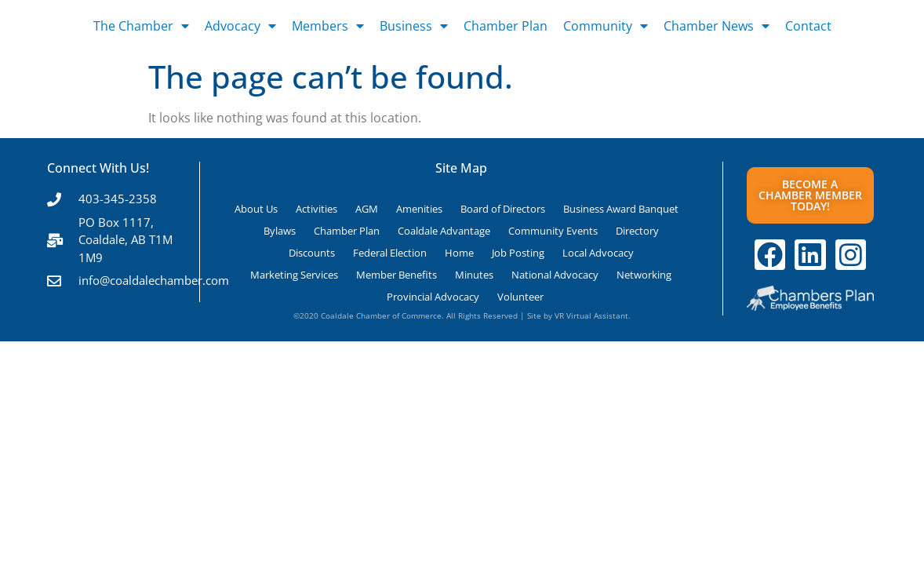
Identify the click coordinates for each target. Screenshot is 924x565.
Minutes (474, 275)
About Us (256, 209)
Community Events (553, 231)
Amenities (419, 209)
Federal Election (390, 253)
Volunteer (520, 297)
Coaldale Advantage (444, 231)
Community (606, 26)
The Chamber (141, 26)
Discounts (312, 253)
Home (459, 253)
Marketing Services (294, 275)
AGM (367, 209)
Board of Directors (503, 209)
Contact (808, 26)
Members (328, 26)
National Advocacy (555, 275)
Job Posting (518, 253)
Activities (316, 209)
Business (414, 26)
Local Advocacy (598, 253)
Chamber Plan (506, 26)
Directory (637, 231)
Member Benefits (397, 275)
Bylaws (280, 231)
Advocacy (240, 26)
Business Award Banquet (621, 209)
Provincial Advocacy (433, 297)
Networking (644, 275)
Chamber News (717, 26)
